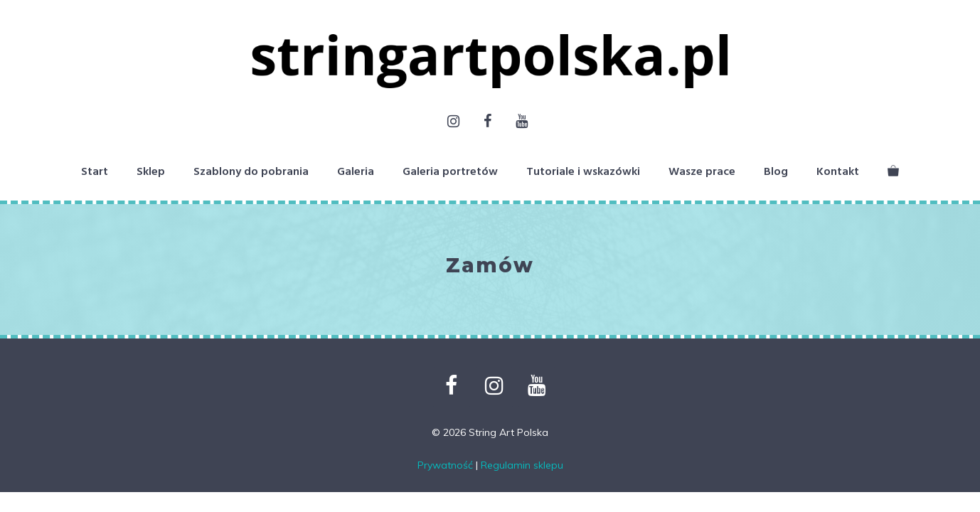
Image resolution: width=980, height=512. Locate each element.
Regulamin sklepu (522, 465)
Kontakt (838, 172)
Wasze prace (702, 172)
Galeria (356, 172)
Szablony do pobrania (251, 172)
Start (95, 172)
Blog (776, 172)
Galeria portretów (450, 172)
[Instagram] (453, 122)
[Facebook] (487, 122)
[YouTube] (521, 122)
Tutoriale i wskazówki (583, 172)
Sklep (151, 172)
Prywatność (445, 465)
